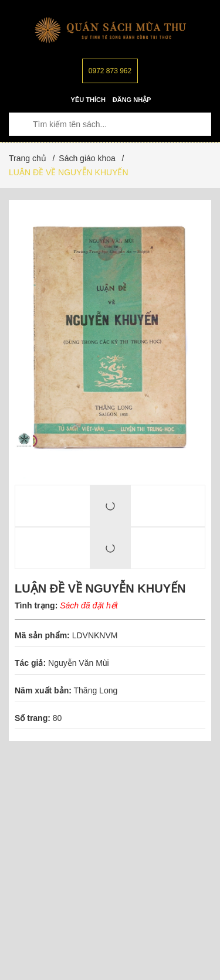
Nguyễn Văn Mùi (80, 663)
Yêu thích (88, 100)
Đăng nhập (132, 100)
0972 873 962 (110, 71)
